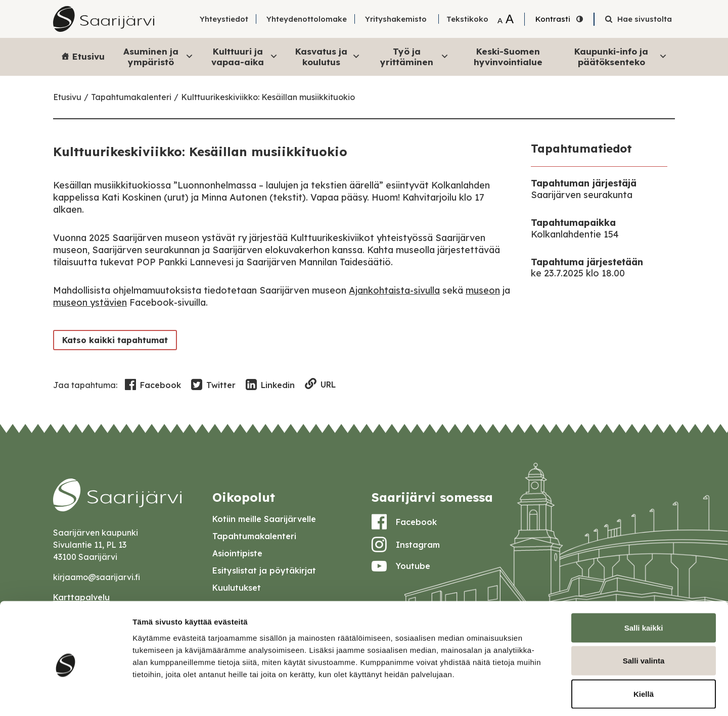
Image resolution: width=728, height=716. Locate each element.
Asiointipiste (237, 553)
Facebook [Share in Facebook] (153, 385)
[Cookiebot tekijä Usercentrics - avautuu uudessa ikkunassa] (65, 696)
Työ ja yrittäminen (415, 56)
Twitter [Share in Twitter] (213, 385)
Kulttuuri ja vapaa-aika (245, 56)
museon (483, 290)
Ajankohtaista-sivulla (394, 290)
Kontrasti (553, 19)
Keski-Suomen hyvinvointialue (508, 56)
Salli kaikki (644, 583)
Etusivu (88, 56)
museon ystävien (90, 302)
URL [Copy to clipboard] (320, 385)
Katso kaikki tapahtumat (113, 340)
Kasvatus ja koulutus (328, 56)
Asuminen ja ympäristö (158, 56)
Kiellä (644, 650)
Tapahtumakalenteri (131, 97)
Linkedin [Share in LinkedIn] (270, 385)
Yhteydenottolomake (307, 19)
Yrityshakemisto (396, 19)
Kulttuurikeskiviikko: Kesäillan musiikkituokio (268, 97)
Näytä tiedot (541, 696)
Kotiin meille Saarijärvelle (264, 519)
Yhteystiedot (224, 19)
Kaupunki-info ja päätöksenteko (621, 56)
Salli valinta (644, 617)
